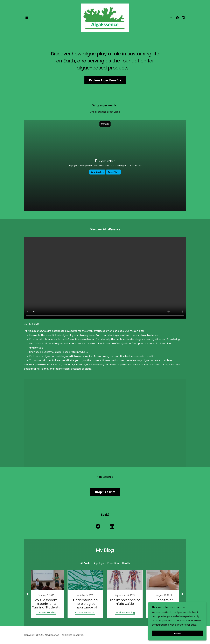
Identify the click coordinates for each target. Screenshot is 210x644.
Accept (177, 633)
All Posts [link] (85, 563)
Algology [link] (99, 563)
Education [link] (113, 563)
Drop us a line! (105, 492)
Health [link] (126, 563)
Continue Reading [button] (46, 612)
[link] (105, 16)
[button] (27, 16)
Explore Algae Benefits (105, 80)
